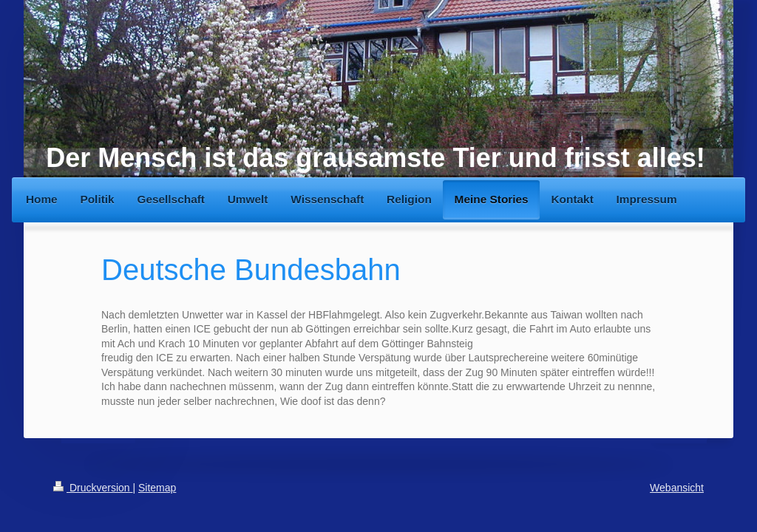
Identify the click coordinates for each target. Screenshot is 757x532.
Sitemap (157, 488)
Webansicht (677, 488)
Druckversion (93, 488)
